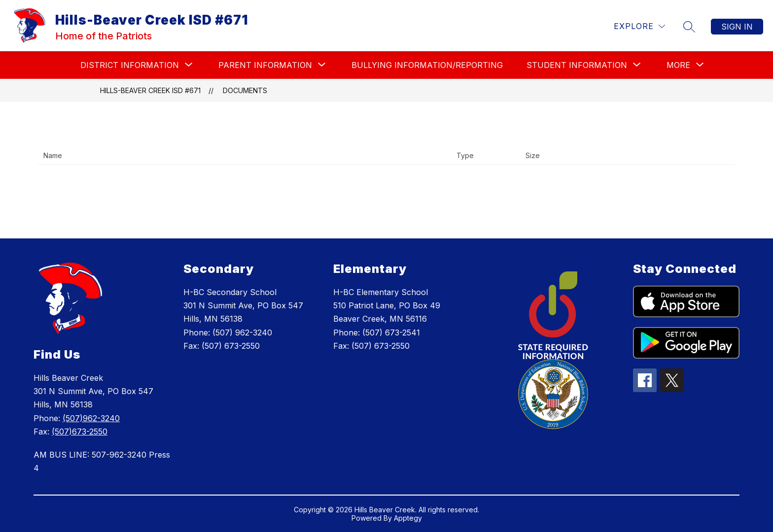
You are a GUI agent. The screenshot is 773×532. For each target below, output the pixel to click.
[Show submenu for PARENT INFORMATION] (265, 65)
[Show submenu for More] (678, 65)
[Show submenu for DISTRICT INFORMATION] (130, 65)
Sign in (737, 27)
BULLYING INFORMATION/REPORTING (427, 65)
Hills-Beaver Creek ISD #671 (150, 90)
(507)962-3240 (91, 418)
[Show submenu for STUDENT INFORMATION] (577, 65)
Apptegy (408, 518)
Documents (245, 90)
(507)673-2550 (80, 432)
